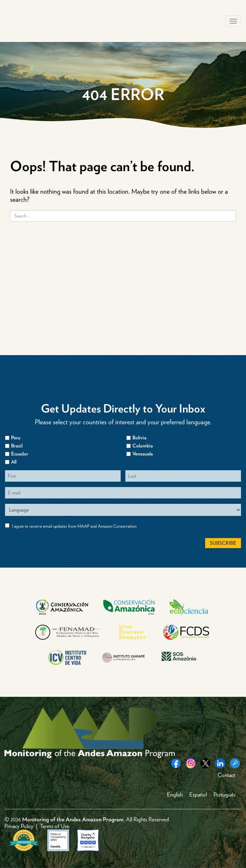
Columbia (143, 446)
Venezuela (143, 454)
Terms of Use (55, 826)
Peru (16, 438)
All (14, 462)
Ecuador (20, 454)
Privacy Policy (19, 826)
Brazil (17, 446)
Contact (226, 775)
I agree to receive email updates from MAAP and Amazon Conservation (74, 526)
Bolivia (139, 438)
